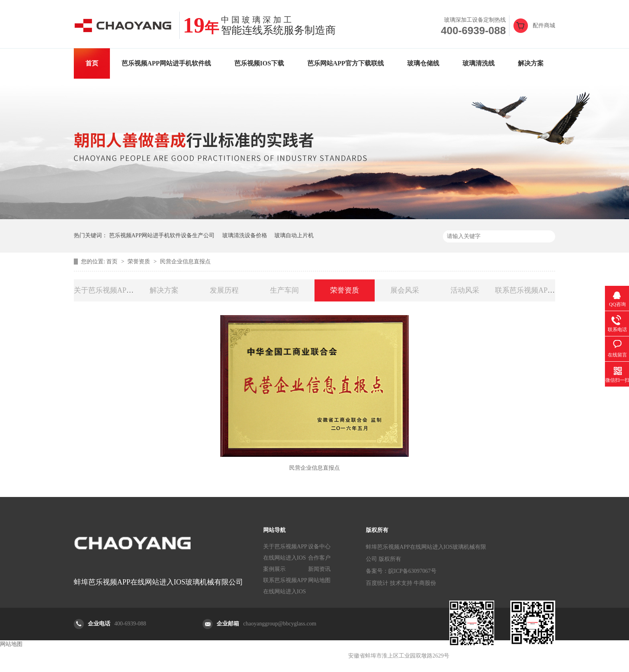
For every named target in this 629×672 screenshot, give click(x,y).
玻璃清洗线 (479, 63)
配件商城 (544, 25)
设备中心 (319, 547)
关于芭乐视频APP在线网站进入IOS (285, 552)
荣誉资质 (140, 262)
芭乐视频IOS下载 (259, 63)
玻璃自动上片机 (294, 235)
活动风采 (465, 290)
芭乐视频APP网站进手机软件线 (166, 63)
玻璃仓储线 (423, 63)
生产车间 (284, 290)
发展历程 (224, 290)
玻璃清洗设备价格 (245, 235)
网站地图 (319, 580)
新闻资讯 (319, 569)
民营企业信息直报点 (185, 262)
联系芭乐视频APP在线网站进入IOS (285, 586)
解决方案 (531, 63)
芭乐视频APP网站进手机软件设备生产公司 (162, 235)
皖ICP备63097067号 (412, 571)
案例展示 (274, 569)
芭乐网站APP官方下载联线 (346, 63)
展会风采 (405, 290)
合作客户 (319, 558)
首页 (92, 63)
